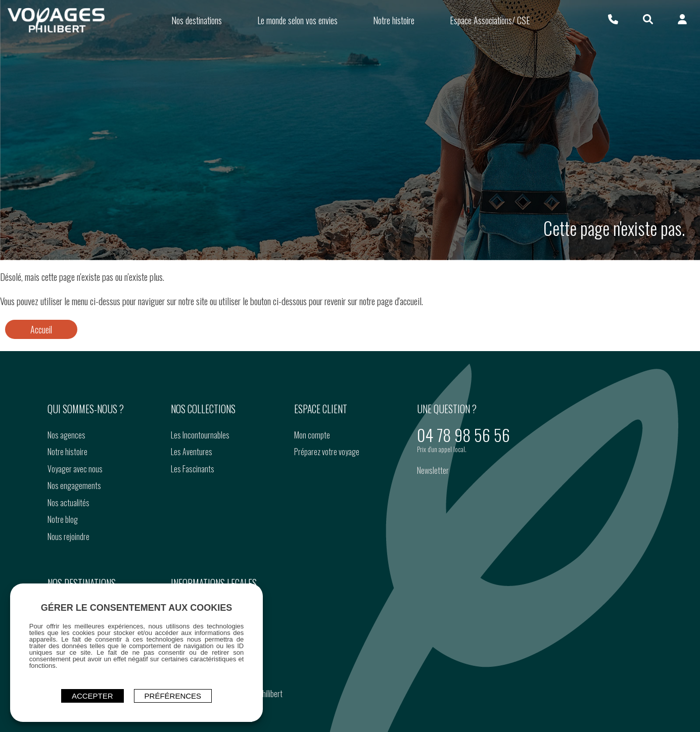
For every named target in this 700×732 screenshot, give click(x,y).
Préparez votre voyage (326, 484)
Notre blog (62, 552)
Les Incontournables (200, 468)
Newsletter (433, 503)
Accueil (41, 363)
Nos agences (66, 468)
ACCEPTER (92, 695)
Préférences (173, 695)
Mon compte (312, 468)
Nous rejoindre (68, 569)
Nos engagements (74, 518)
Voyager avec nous (75, 502)
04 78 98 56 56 (463, 468)
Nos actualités (68, 535)
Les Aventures (191, 484)
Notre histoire (67, 484)
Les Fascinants (192, 502)
